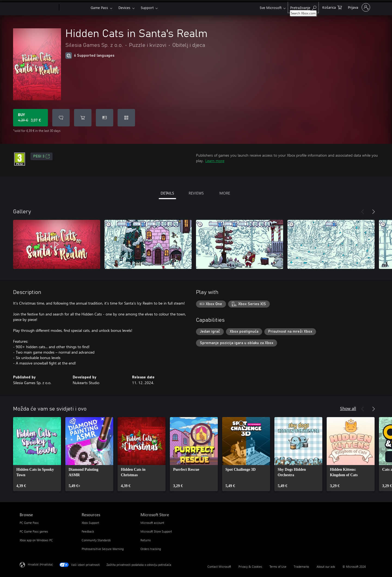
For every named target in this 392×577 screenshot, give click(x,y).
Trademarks (301, 567)
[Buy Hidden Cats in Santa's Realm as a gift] (105, 118)
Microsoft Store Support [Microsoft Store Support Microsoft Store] (156, 531)
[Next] (373, 212)
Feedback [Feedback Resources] (88, 531)
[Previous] (363, 212)
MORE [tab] (225, 193)
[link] (37, 454)
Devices (124, 7)
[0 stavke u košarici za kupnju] (332, 7)
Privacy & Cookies (250, 567)
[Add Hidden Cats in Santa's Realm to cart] (83, 118)
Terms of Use (278, 567)
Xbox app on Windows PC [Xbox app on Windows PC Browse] (36, 540)
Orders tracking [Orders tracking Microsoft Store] (151, 549)
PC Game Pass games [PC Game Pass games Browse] (34, 531)
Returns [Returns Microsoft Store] (146, 540)
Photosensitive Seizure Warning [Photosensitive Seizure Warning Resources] (103, 549)
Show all (348, 408)
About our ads (326, 567)
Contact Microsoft (219, 567)
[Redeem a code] (126, 118)
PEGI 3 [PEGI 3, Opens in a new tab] (42, 156)
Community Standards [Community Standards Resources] (96, 540)
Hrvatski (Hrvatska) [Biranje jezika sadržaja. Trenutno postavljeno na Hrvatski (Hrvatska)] (40, 564)
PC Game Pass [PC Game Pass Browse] (29, 523)
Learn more (215, 161)
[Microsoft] (38, 8)
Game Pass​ (99, 7)
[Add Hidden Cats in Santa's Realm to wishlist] (61, 118)
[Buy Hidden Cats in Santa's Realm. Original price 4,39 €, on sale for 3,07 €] (30, 118)
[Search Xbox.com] (303, 7)
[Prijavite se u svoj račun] (359, 7)
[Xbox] (74, 8)
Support (147, 7)
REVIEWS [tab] (196, 193)
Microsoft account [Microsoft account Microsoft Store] (152, 523)
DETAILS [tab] (167, 193)
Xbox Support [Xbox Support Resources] (90, 523)
